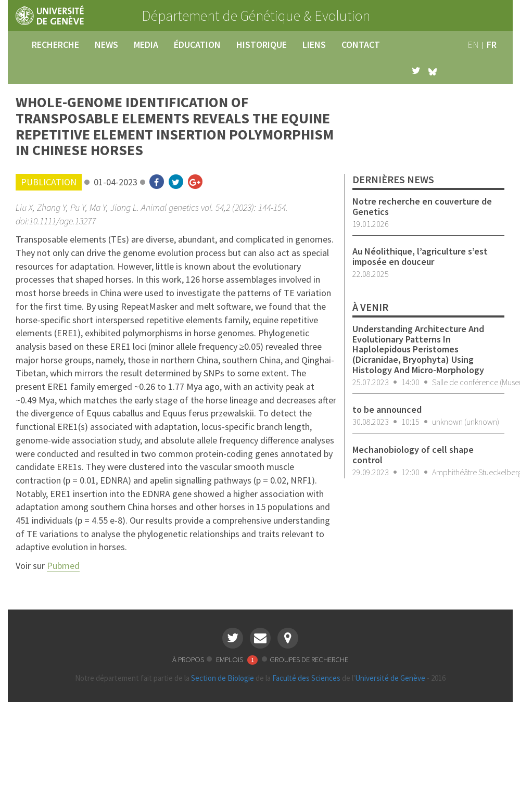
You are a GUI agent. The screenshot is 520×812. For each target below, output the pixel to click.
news (106, 45)
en (473, 45)
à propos (188, 659)
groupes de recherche (309, 659)
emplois (238, 659)
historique (262, 45)
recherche (55, 45)
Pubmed (63, 566)
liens (314, 45)
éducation (197, 45)
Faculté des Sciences (306, 678)
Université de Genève (390, 678)
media (146, 45)
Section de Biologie (223, 678)
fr (492, 45)
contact (361, 45)
